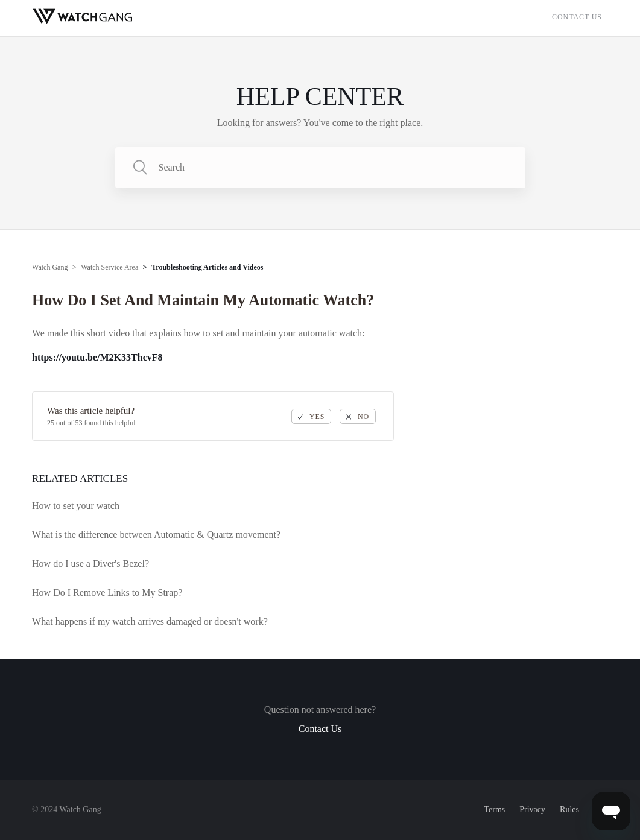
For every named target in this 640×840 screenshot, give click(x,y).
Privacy (532, 810)
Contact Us (577, 17)
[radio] (311, 416)
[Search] (320, 168)
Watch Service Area (109, 267)
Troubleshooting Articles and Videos (207, 267)
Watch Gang (50, 267)
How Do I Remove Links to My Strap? (107, 592)
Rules (569, 810)
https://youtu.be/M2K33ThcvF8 (97, 357)
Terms (494, 810)
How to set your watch (76, 506)
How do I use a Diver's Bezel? (90, 564)
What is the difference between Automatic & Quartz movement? (156, 535)
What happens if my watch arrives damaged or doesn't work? (150, 621)
